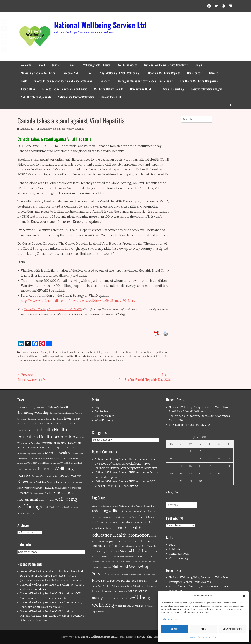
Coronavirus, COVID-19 (143, 89)
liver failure (75, 360)
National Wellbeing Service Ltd (100, 25)
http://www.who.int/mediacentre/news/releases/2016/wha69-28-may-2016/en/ (78, 301)
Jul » (178, 493)
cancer (138, 356)
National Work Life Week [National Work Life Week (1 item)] (43, 476)
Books (72, 65)
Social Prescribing (174, 89)
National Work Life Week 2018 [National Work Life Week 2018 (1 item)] (68, 476)
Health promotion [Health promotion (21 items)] (57, 437)
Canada (24, 352)
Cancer (81, 352)
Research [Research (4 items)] (24, 493)
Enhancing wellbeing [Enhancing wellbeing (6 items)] (33, 413)
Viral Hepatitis (33, 356)
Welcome (26, 65)
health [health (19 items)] (47, 430)
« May (170, 493)
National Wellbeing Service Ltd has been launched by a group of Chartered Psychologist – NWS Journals (52, 576)
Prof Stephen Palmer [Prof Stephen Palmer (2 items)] (34, 488)
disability (98, 352)
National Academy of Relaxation (76, 97)
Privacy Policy (210, 637)
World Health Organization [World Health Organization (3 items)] (56, 507)
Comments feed (105, 416)
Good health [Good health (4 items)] (32, 430)
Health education (121, 352)
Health (107, 352)
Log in (98, 407)
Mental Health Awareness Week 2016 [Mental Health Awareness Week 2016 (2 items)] (46, 459)
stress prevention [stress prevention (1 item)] (47, 500)
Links (89, 73)
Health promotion (142, 352)
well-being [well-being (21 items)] (66, 499)
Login (199, 65)
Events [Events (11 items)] (70, 418)
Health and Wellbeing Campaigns (199, 81)
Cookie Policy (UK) (112, 97)
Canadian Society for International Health (53, 309)
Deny (203, 629)
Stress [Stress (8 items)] (58, 493)
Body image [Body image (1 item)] (31, 408)
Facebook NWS (71, 73)
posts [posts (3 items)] (66, 483)
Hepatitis (158, 352)
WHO (70, 356)
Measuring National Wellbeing (38, 73)
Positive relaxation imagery (207, 89)
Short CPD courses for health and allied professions (64, 81)
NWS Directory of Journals (36, 97)
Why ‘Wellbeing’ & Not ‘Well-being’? (120, 73)
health (164, 356)
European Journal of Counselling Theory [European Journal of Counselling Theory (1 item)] (46, 419)
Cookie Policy (195, 637)
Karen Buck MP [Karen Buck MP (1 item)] (38, 454)
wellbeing (60, 356)
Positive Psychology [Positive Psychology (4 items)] (49, 482)
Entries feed (102, 411)
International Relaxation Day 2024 (190, 425)
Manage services (170, 619)
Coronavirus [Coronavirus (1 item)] (75, 408)
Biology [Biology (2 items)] (21, 408)
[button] (244, 596)
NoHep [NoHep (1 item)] (32, 483)
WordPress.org (104, 420)
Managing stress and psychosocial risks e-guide (146, 81)
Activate (213, 73)
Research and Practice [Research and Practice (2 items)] (42, 493)
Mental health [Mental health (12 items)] (57, 453)
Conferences (194, 73)
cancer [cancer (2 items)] (40, 408)
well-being (48, 356)
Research (106, 81)
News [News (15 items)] (23, 482)
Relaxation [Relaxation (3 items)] (51, 488)
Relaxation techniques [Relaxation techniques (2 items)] (70, 488)
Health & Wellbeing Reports (164, 73)
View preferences (232, 629)
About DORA (28, 89)
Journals (57, 65)
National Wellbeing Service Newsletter (167, 65)
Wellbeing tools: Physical (97, 65)
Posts (24, 81)
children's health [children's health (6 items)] (57, 407)
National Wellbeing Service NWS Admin (62, 129)
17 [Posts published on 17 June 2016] (210, 466)
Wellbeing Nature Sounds (109, 89)
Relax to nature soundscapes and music (64, 89)
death (89, 352)
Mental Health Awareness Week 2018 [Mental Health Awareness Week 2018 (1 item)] (54, 463)
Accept (175, 629)
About (42, 65)
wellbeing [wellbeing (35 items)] (29, 507)
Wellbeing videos (128, 65)
